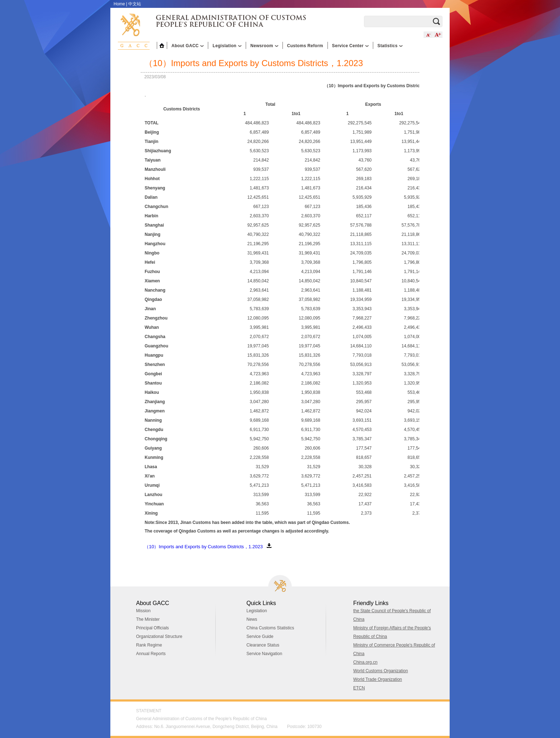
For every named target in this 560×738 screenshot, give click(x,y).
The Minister (148, 619)
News (252, 619)
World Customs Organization (381, 671)
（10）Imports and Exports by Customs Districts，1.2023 (204, 547)
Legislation (227, 46)
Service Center (350, 46)
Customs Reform (305, 46)
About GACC (187, 46)
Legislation (257, 611)
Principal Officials (152, 628)
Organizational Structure (159, 637)
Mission (143, 611)
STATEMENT (149, 711)
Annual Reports (151, 654)
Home (119, 4)
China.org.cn (365, 662)
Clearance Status (263, 645)
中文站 (135, 4)
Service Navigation (264, 654)
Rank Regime (149, 645)
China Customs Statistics (270, 628)
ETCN (359, 688)
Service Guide (260, 637)
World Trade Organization (378, 679)
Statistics (390, 46)
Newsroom (264, 46)
